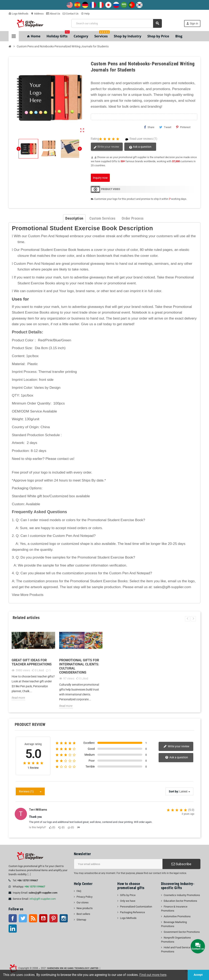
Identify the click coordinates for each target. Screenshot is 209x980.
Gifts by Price (128, 895)
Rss (33, 918)
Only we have (128, 901)
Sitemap (81, 920)
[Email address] (118, 864)
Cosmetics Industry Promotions (182, 895)
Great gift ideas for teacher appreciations (32, 662)
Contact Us (71, 14)
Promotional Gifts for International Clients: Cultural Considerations (79, 666)
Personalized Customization (136, 907)
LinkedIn (13, 929)
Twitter (23, 918)
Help (85, 14)
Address (37, 14)
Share (149, 127)
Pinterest (183, 127)
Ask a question (140, 147)
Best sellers (83, 914)
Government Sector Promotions (182, 932)
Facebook (13, 918)
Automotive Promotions (177, 916)
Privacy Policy (84, 897)
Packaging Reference (132, 912)
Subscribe (181, 864)
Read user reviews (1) (140, 139)
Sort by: (174, 791)
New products (85, 908)
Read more (18, 698)
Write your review (106, 147)
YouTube (43, 918)
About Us (53, 14)
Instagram (64, 918)
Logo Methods (18, 14)
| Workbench (192, 971)
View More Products (28, 595)
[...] (29, 874)
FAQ (79, 891)
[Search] (116, 23)
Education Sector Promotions (180, 901)
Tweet (165, 127)
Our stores (83, 902)
